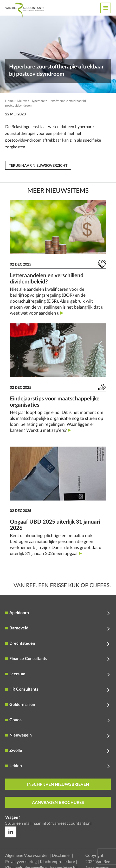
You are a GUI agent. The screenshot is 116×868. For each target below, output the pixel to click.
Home (9, 101)
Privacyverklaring (21, 862)
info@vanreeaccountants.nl (67, 823)
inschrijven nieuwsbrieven (58, 784)
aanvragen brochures (58, 803)
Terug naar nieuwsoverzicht (38, 166)
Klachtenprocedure (57, 862)
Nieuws (22, 101)
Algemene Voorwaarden (27, 856)
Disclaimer (61, 856)
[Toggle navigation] (106, 8)
